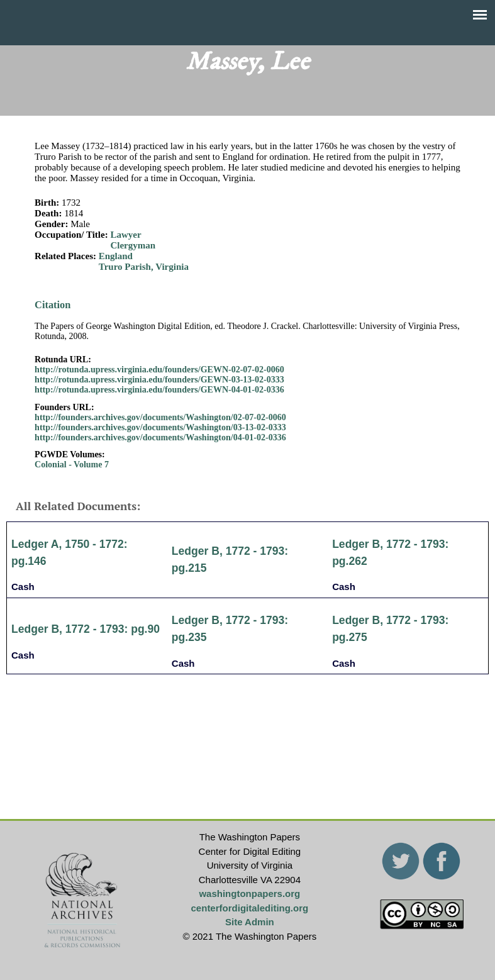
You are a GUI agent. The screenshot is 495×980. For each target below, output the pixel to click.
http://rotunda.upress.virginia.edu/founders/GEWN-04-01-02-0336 (159, 390)
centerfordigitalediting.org (250, 908)
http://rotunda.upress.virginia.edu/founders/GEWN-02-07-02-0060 (159, 370)
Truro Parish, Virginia (144, 267)
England (116, 256)
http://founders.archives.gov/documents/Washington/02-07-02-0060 (160, 417)
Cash (23, 587)
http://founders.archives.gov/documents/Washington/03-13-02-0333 (160, 427)
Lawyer (125, 235)
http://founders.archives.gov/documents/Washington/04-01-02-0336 (160, 437)
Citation (53, 305)
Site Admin (250, 922)
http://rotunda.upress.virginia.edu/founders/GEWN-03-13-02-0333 (159, 380)
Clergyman (133, 245)
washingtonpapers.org (249, 894)
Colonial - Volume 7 (72, 465)
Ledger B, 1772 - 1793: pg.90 (86, 629)
